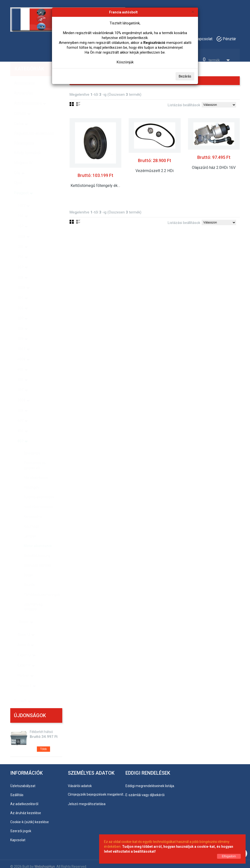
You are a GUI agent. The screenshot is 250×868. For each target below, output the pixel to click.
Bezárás (185, 76)
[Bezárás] (193, 12)
